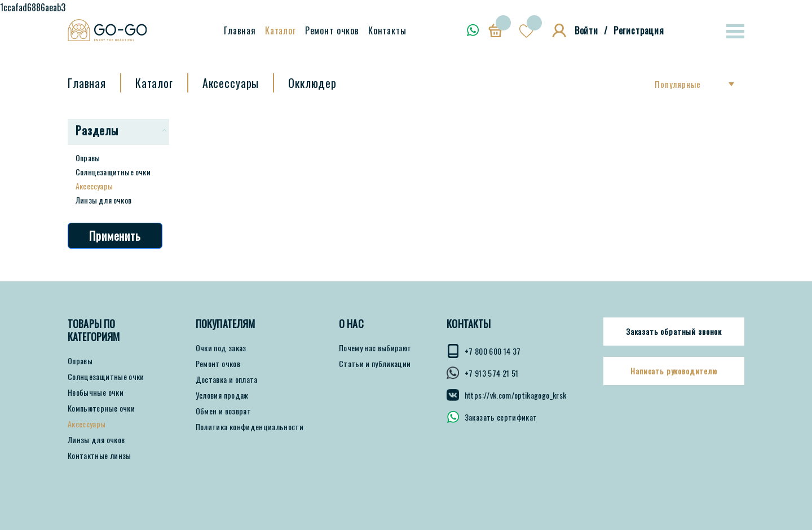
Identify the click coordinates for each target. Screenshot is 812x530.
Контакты (387, 30)
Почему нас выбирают (375, 348)
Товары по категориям (94, 330)
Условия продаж (222, 395)
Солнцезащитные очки (113, 172)
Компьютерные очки (101, 408)
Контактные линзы (100, 456)
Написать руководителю (674, 371)
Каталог (281, 30)
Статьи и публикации (375, 364)
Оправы (88, 158)
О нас (351, 324)
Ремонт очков (332, 30)
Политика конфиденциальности (250, 427)
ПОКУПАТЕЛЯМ (226, 324)
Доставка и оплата (227, 379)
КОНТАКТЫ (469, 324)
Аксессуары (94, 186)
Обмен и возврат (223, 411)
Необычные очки (96, 392)
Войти (586, 30)
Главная (240, 30)
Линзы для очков (103, 200)
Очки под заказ (221, 348)
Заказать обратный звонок (674, 332)
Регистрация (639, 30)
